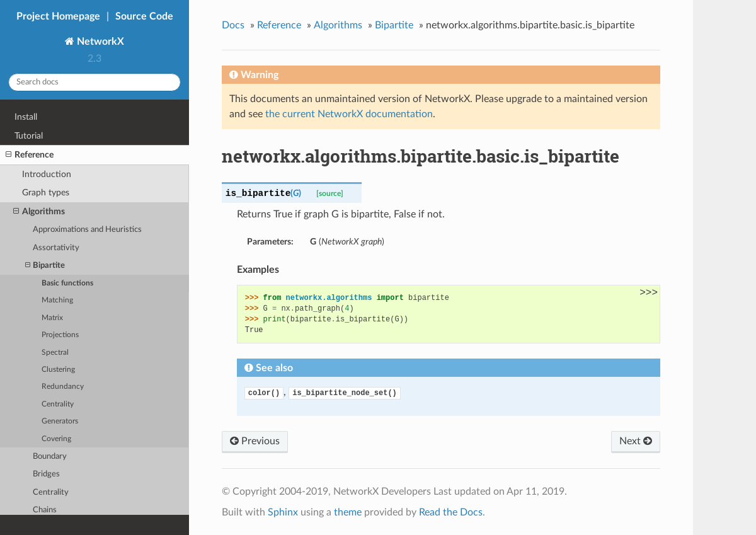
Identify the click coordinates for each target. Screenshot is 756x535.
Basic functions (67, 283)
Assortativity (56, 248)
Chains (45, 510)
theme (348, 512)
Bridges (46, 474)
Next (636, 441)
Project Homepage (58, 16)
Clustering (58, 370)
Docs (233, 25)
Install (26, 117)
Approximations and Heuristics (87, 230)
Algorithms (39, 212)
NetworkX (99, 42)
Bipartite (45, 266)
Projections (60, 335)
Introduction (47, 174)
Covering (56, 439)
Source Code (144, 16)
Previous (255, 441)
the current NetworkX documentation (349, 114)
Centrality (58, 404)
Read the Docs (451, 512)
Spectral (55, 353)
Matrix (52, 318)
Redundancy (63, 387)
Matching (57, 300)
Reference (30, 155)
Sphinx (283, 512)
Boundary (50, 457)
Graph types (46, 193)
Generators (60, 421)
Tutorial (29, 136)
